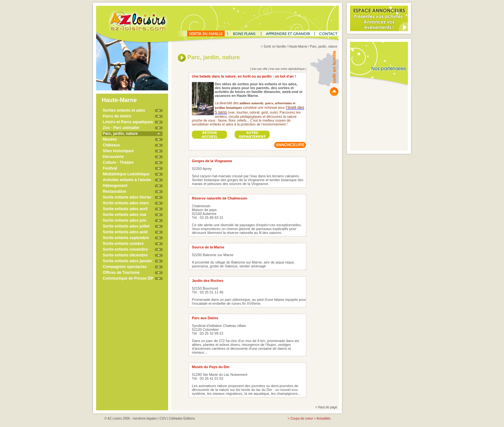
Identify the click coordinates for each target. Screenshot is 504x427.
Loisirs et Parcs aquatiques (128, 122)
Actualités (324, 418)
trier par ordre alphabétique (288, 69)
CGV (163, 418)
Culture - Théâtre (118, 162)
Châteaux (112, 145)
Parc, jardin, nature (120, 134)
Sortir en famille (275, 46)
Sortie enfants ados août (125, 232)
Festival (110, 168)
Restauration (115, 191)
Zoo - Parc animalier (121, 128)
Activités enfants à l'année (127, 180)
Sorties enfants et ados (124, 110)
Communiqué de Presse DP (128, 278)
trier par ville (260, 69)
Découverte (113, 157)
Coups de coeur (302, 418)
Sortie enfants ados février (127, 197)
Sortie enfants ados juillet (126, 226)
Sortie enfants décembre (125, 255)
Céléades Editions (182, 418)
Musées (110, 139)
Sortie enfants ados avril (125, 209)
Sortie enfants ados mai (125, 215)
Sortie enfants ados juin (125, 220)
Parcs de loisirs (117, 116)
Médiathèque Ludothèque (126, 174)
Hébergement (115, 186)
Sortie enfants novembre (126, 249)
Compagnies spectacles (125, 267)
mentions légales (145, 418)
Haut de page (328, 407)
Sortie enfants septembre (126, 238)
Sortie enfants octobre (123, 244)
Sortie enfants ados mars (126, 203)
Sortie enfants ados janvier (127, 261)
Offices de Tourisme (121, 273)
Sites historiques (118, 151)
